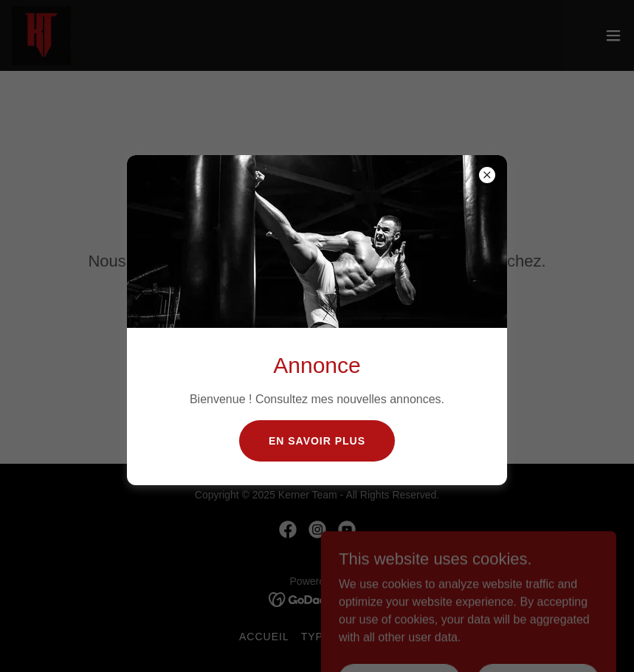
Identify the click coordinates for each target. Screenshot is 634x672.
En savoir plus (317, 441)
